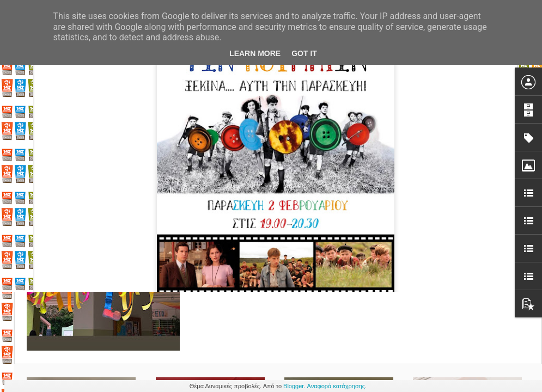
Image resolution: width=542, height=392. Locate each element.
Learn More (255, 53)
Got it (304, 53)
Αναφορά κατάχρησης (336, 386)
